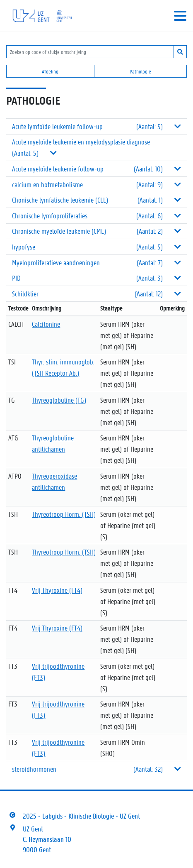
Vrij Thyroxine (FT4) (57, 590)
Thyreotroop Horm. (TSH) (64, 514)
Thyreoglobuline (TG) (59, 400)
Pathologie (140, 71)
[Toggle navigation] (180, 16)
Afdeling (50, 71)
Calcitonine (46, 324)
